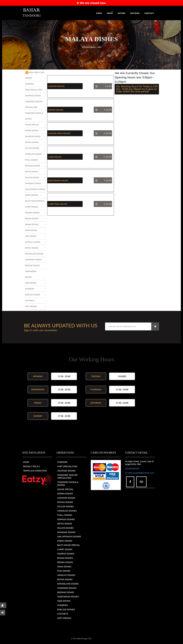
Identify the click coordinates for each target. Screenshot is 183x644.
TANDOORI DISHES (67, 588)
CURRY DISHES (65, 549)
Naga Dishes (31, 230)
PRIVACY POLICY (32, 466)
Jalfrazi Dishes (33, 96)
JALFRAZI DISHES (66, 471)
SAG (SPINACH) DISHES (69, 537)
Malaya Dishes (32, 177)
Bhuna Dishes (32, 219)
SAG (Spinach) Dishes (35, 189)
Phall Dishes (32, 160)
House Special (32, 125)
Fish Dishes (31, 236)
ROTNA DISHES (65, 579)
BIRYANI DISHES (66, 592)
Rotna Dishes (32, 248)
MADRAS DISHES (66, 554)
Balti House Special (35, 201)
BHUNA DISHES (65, 558)
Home (99, 13)
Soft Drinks (31, 306)
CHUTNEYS (63, 614)
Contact (149, 13)
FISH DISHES (64, 571)
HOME (26, 462)
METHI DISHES (65, 524)
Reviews (135, 13)
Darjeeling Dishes (34, 254)
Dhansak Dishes (33, 183)
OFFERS (122, 13)
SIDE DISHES (64, 601)
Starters (29, 84)
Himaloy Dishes (33, 242)
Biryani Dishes (32, 265)
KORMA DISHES (65, 494)
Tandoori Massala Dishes (34, 116)
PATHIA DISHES (65, 502)
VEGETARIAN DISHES (68, 597)
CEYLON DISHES (65, 507)
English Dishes (33, 295)
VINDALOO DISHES (67, 511)
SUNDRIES (62, 605)
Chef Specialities (34, 90)
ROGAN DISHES (65, 562)
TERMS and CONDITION (35, 471)
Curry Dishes (32, 207)
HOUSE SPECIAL (65, 489)
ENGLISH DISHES (66, 610)
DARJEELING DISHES (68, 584)
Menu (110, 13)
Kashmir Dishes (33, 136)
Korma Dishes (32, 131)
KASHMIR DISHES (66, 498)
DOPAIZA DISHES (66, 519)
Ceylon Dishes (32, 148)
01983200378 (132, 469)
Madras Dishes (32, 213)
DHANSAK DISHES (66, 532)
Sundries (30, 289)
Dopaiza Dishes (33, 166)
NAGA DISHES (64, 567)
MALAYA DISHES (65, 528)
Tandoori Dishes (33, 260)
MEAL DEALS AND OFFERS (35, 75)
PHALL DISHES (65, 515)
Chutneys (30, 301)
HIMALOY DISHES (66, 575)
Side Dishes (31, 283)
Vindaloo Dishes (33, 154)
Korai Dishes (32, 195)
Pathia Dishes (32, 142)
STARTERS (62, 462)
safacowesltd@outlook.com (140, 473)
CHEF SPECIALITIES (67, 466)
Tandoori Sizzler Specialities (34, 104)
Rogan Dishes (32, 224)
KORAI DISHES (65, 541)
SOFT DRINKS (64, 618)
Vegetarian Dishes (31, 274)
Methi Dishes (32, 172)
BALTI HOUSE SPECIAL (69, 545)
